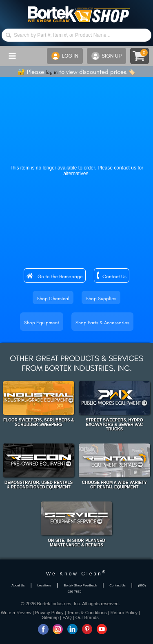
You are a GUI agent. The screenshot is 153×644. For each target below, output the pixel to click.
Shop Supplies (101, 299)
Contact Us (114, 276)
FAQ (67, 617)
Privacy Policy (49, 613)
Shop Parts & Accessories (102, 323)
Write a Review (16, 613)
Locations (44, 585)
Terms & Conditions (87, 613)
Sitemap (50, 617)
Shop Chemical (53, 299)
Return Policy (124, 613)
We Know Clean (76, 574)
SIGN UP (106, 56)
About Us (18, 585)
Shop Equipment (42, 323)
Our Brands (87, 617)
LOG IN (65, 56)
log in (52, 72)
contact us (125, 168)
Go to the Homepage (60, 276)
